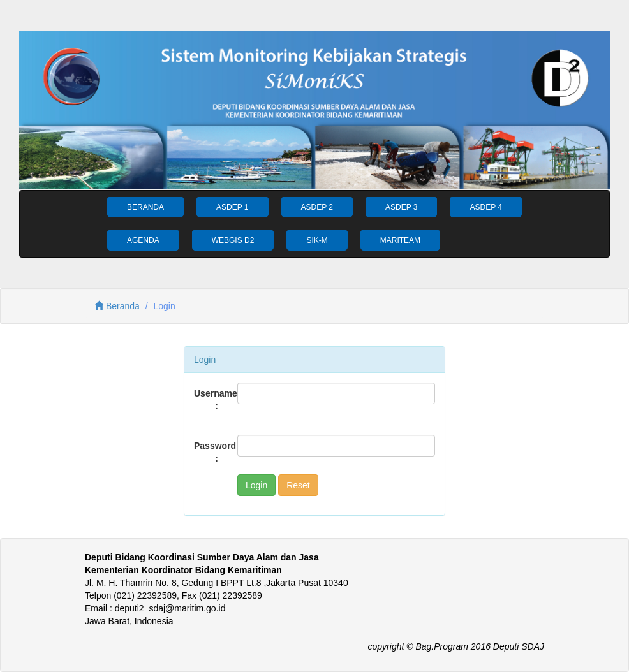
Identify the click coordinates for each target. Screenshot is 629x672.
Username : (211, 400)
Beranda (117, 306)
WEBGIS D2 (233, 240)
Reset (298, 485)
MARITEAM (400, 240)
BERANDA (145, 207)
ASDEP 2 (317, 207)
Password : (211, 452)
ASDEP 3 (401, 207)
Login (256, 485)
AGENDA (143, 240)
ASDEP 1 (232, 207)
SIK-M (317, 240)
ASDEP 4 (485, 207)
